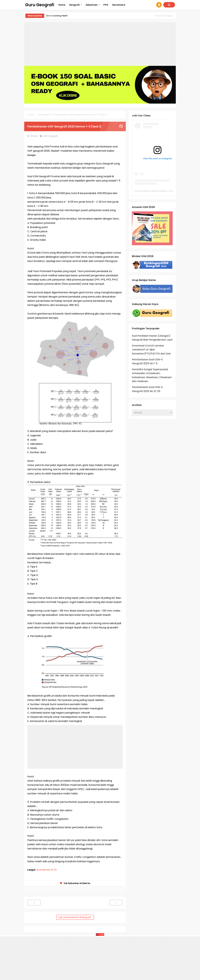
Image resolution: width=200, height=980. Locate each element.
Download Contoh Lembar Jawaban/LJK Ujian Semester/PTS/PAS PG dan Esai (151, 350)
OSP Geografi (51, 136)
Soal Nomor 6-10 (47, 870)
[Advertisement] (100, 44)
